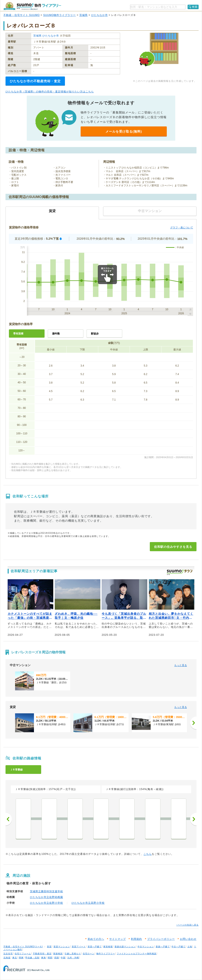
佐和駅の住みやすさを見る (173, 547)
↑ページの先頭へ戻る (187, 925)
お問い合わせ (188, 939)
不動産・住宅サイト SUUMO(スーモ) (23, 947)
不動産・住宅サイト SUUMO (22, 15)
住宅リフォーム (23, 954)
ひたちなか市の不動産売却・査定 (35, 81)
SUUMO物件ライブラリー (60, 15)
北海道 (7, 958)
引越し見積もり (73, 954)
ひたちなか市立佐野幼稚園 (46, 897)
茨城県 (83, 15)
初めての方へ (96, 939)
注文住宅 (8, 954)
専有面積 (18, 334)
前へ (9, 819)
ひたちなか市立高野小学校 (88, 903)
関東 (21, 958)
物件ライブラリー (106, 954)
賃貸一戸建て (95, 947)
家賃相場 (108, 947)
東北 (15, 958)
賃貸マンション (62, 947)
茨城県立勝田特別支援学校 (46, 891)
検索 (195, 7)
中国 (63, 958)
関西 (50, 958)
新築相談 (58, 954)
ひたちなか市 (100, 15)
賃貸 (49, 947)
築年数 (56, 334)
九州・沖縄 (73, 958)
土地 (190, 947)
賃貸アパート (79, 947)
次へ (193, 819)
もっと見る (181, 665)
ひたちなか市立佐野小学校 (46, 903)
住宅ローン (89, 954)
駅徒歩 (95, 334)
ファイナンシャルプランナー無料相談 (137, 954)
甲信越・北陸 (32, 958)
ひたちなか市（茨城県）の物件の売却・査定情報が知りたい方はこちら (50, 92)
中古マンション (146, 947)
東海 (43, 958)
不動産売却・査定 (42, 954)
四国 (57, 958)
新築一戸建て (163, 947)
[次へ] (193, 723)
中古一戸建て (178, 947)
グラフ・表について (182, 228)
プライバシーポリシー (161, 939)
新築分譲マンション (125, 947)
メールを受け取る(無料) (124, 131)
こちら (148, 854)
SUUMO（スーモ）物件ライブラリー (32, 6)
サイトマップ (118, 939)
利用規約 (136, 939)
